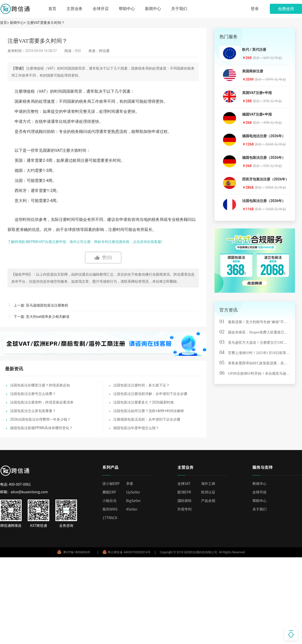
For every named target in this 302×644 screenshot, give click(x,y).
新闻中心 (153, 9)
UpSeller (133, 492)
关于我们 (179, 9)
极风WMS (110, 509)
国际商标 (184, 501)
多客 (130, 483)
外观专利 (184, 509)
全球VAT (184, 483)
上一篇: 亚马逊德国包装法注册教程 (41, 305)
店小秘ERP (111, 483)
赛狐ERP (109, 492)
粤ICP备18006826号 (77, 552)
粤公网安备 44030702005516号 (126, 552)
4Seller (132, 509)
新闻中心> (18, 23)
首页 (52, 9)
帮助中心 (127, 9)
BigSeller (133, 501)
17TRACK (110, 518)
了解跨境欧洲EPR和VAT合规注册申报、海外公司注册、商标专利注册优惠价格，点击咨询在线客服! (85, 242)
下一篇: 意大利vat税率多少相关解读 (42, 317)
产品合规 (208, 501)
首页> (5, 23)
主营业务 (74, 9)
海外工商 (208, 483)
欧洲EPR (184, 492)
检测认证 (208, 492)
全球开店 (101, 9)
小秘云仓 (109, 501)
